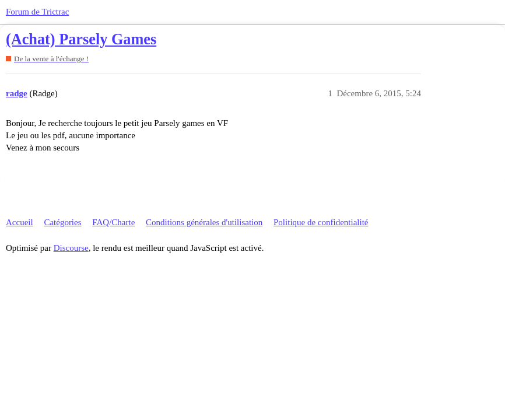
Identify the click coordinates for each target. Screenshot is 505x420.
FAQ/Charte (113, 222)
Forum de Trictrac (37, 12)
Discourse (71, 248)
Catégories (62, 222)
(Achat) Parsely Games (81, 39)
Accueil (20, 222)
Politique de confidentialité (321, 222)
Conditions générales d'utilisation (204, 222)
